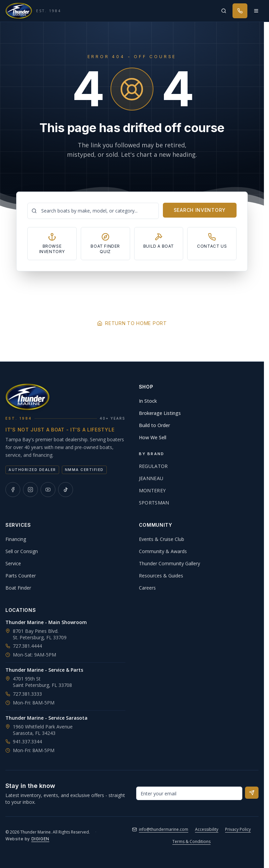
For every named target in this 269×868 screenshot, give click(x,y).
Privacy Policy (238, 829)
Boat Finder (18, 588)
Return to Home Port (132, 323)
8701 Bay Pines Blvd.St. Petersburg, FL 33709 (40, 634)
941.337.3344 (24, 741)
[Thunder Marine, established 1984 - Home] (33, 11)
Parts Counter (21, 576)
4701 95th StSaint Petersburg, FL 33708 (42, 682)
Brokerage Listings (160, 413)
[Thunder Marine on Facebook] (13, 490)
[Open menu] (256, 11)
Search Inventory (200, 210)
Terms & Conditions (191, 841)
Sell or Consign (22, 551)
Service (13, 563)
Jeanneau (151, 478)
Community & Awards (163, 551)
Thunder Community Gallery (169, 563)
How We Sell (153, 437)
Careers (147, 588)
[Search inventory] (224, 11)
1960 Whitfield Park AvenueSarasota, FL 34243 (43, 730)
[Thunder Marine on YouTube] (48, 490)
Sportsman (154, 503)
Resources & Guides (161, 576)
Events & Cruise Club (162, 539)
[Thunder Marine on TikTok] (66, 490)
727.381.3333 (24, 694)
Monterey (152, 490)
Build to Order (154, 425)
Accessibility (207, 829)
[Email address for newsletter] (189, 793)
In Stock (148, 401)
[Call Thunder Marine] (240, 11)
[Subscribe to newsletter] (252, 793)
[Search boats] (93, 211)
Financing (16, 539)
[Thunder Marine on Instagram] (30, 490)
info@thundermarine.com (160, 829)
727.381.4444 (24, 646)
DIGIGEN (40, 839)
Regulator (153, 466)
